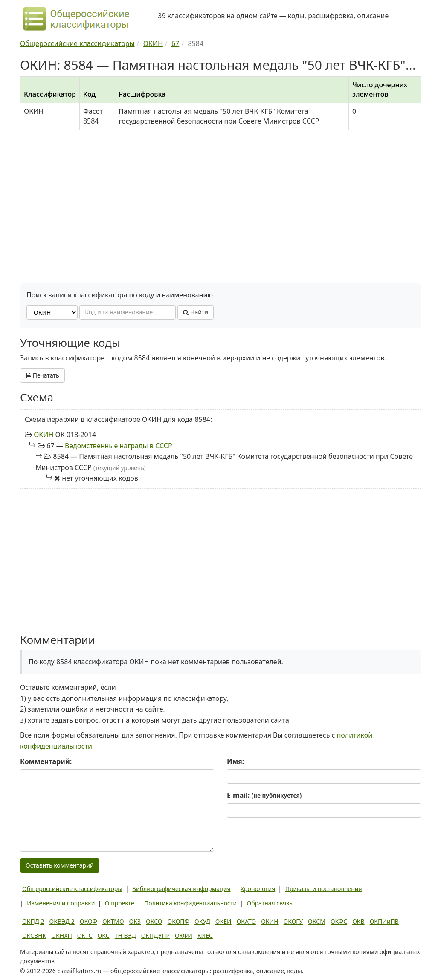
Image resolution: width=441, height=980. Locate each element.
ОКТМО (113, 921)
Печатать (42, 375)
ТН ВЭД (125, 935)
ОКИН (44, 435)
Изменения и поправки (61, 903)
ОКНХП (61, 935)
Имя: (235, 761)
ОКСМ (317, 921)
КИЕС (205, 935)
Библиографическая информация (181, 889)
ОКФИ (184, 935)
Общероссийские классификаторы (72, 889)
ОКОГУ (293, 921)
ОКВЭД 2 (62, 921)
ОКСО (154, 921)
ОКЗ (135, 921)
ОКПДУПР (155, 935)
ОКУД (202, 921)
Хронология (258, 889)
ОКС (104, 935)
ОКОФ (88, 921)
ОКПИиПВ (384, 921)
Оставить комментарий (60, 865)
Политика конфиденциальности (190, 903)
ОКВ (358, 921)
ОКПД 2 (33, 921)
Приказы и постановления (324, 889)
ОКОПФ (178, 921)
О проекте (120, 903)
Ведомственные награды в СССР (119, 446)
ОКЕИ (223, 921)
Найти (196, 312)
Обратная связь (270, 903)
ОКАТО (247, 921)
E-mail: (264, 795)
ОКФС (339, 921)
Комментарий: (46, 761)
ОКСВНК (34, 935)
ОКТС (85, 935)
